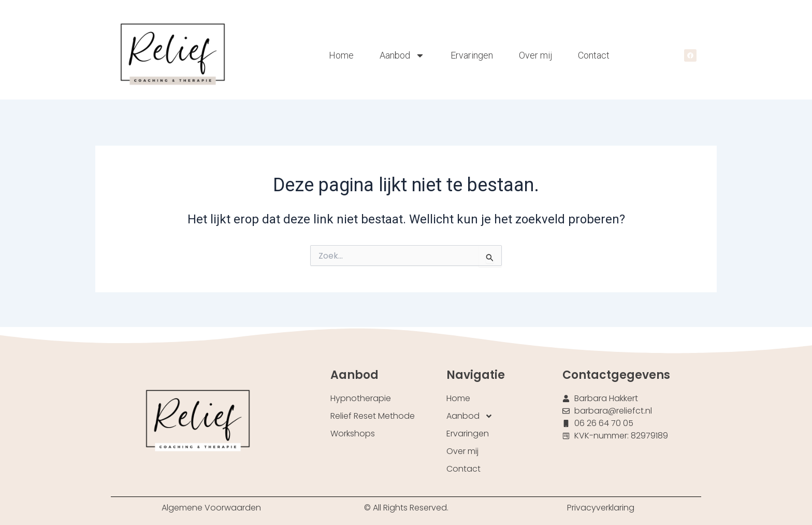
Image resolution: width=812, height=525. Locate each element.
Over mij (535, 55)
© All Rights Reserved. (406, 508)
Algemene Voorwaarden (211, 508)
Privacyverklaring (601, 508)
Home (341, 55)
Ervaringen (472, 55)
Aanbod (402, 55)
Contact (594, 55)
